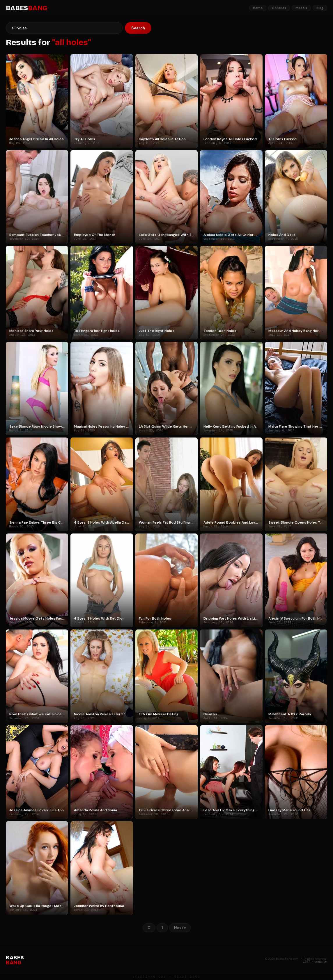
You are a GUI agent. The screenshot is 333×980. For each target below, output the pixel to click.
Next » (180, 928)
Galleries (279, 8)
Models (301, 8)
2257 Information (315, 962)
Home (258, 8)
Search (138, 28)
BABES (26, 8)
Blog (320, 8)
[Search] (64, 28)
